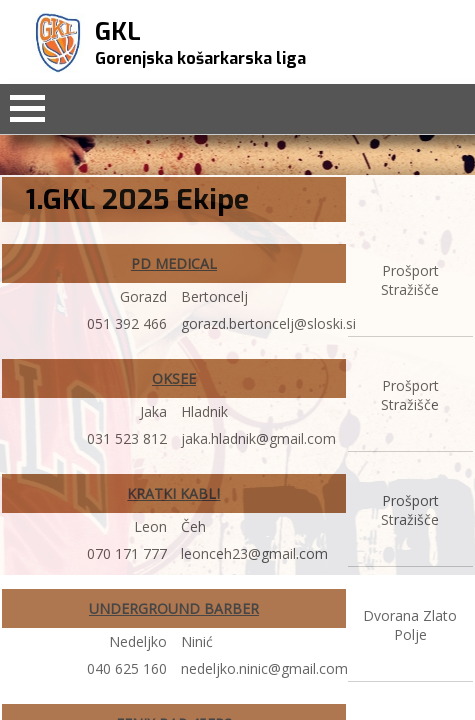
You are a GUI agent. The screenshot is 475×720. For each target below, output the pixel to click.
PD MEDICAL (174, 263)
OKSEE (174, 378)
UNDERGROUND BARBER (174, 608)
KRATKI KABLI (173, 493)
